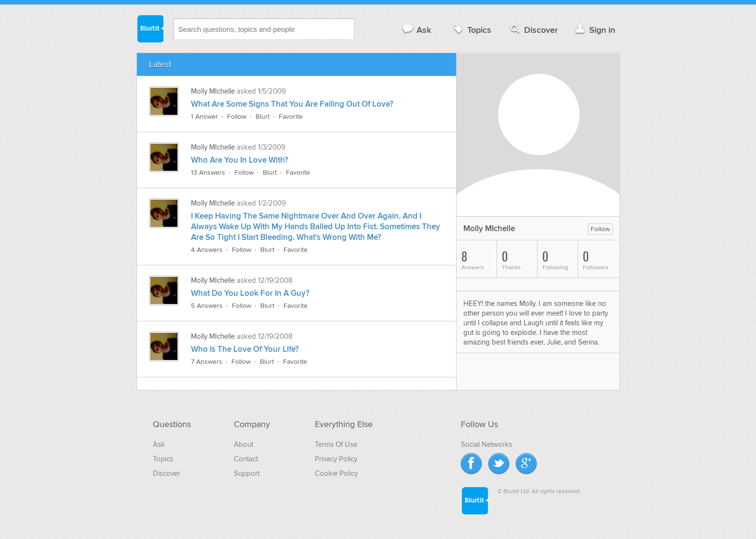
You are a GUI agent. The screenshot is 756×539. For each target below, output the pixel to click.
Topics (471, 30)
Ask (416, 30)
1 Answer (204, 117)
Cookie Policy (336, 473)
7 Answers (207, 362)
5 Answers (207, 306)
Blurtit (150, 28)
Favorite (291, 117)
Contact (246, 459)
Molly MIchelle (213, 91)
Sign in (594, 30)
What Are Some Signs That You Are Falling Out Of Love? (292, 104)
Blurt (263, 117)
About (243, 444)
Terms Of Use (336, 444)
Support (247, 473)
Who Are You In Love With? (240, 160)
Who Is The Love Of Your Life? (245, 349)
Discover (533, 30)
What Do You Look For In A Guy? (250, 293)
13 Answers (208, 173)
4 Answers (207, 250)
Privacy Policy (336, 459)
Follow (237, 117)
